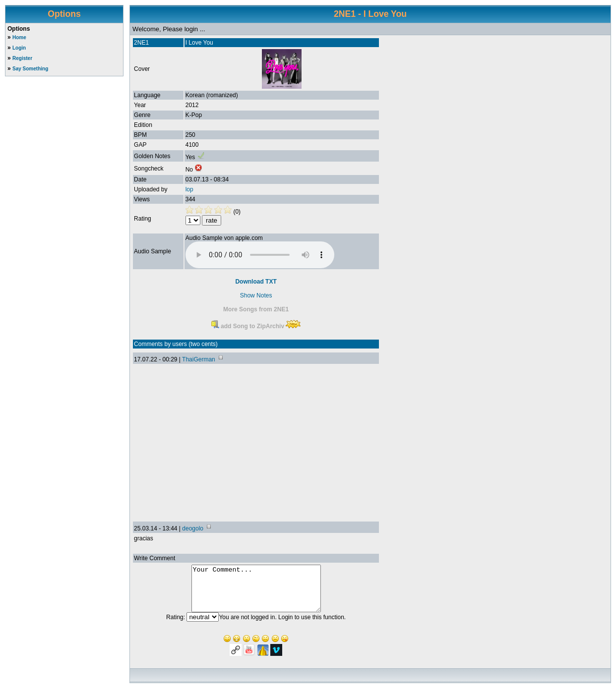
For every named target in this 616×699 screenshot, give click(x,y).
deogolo (193, 528)
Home (19, 37)
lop (189, 189)
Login (19, 48)
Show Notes (256, 295)
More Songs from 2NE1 (256, 309)
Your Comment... (256, 593)
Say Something (30, 69)
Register (22, 58)
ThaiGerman (199, 359)
